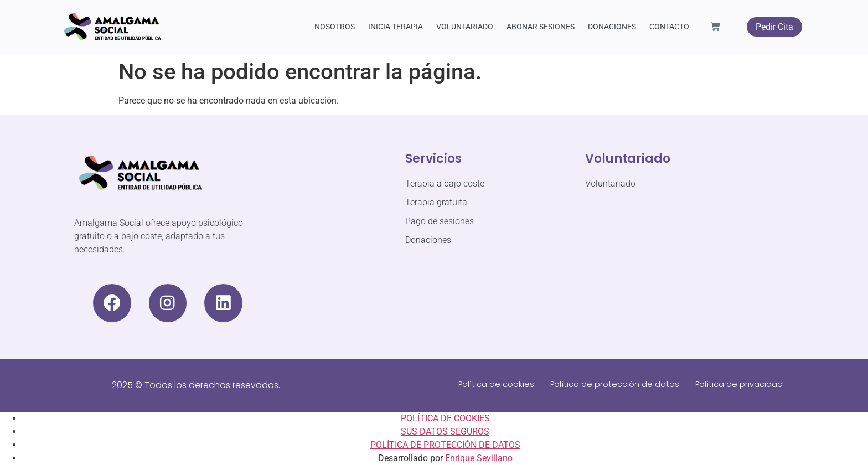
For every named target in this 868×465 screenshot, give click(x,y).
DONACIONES (612, 27)
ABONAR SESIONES (541, 27)
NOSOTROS (335, 27)
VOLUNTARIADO (465, 27)
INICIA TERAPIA (396, 27)
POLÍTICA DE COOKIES (445, 418)
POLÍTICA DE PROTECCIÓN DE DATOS (445, 445)
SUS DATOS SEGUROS (445, 432)
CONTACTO (669, 27)
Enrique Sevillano (479, 458)
